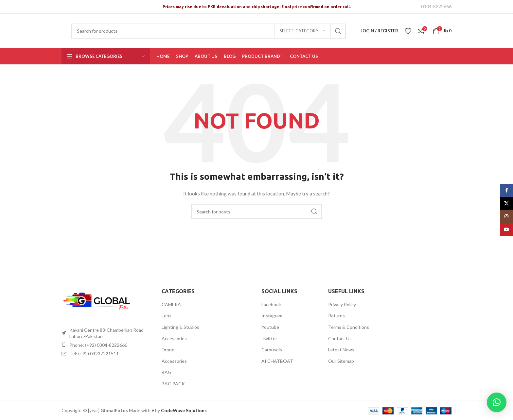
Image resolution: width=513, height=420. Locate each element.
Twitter (269, 338)
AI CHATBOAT (277, 361)
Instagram (272, 316)
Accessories (174, 338)
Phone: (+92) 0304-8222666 (98, 345)
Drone (168, 350)
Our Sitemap (341, 361)
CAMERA (171, 304)
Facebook (271, 304)
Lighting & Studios (180, 327)
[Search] (209, 31)
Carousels (272, 350)
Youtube (270, 327)
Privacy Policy (342, 304)
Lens (167, 316)
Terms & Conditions (349, 327)
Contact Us (340, 338)
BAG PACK (173, 384)
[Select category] (303, 31)
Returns (336, 316)
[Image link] (97, 302)
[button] (497, 402)
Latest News (341, 350)
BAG (167, 372)
